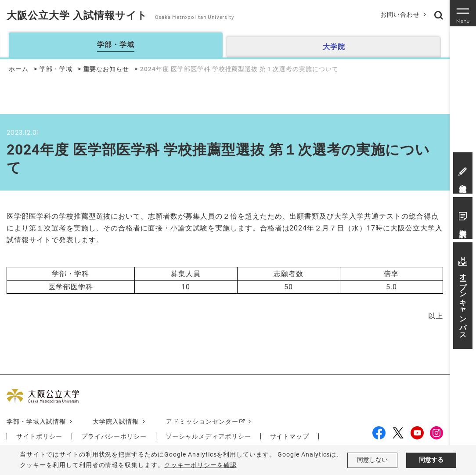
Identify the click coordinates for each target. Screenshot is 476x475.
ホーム (19, 69)
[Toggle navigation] (463, 13)
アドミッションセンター (202, 421)
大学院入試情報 (116, 421)
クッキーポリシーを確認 (200, 465)
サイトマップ (290, 436)
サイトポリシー (39, 436)
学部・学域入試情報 (36, 421)
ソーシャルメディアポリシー (208, 436)
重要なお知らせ (106, 69)
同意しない (372, 460)
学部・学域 (56, 69)
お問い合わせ (400, 14)
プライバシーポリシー (114, 436)
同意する (431, 460)
